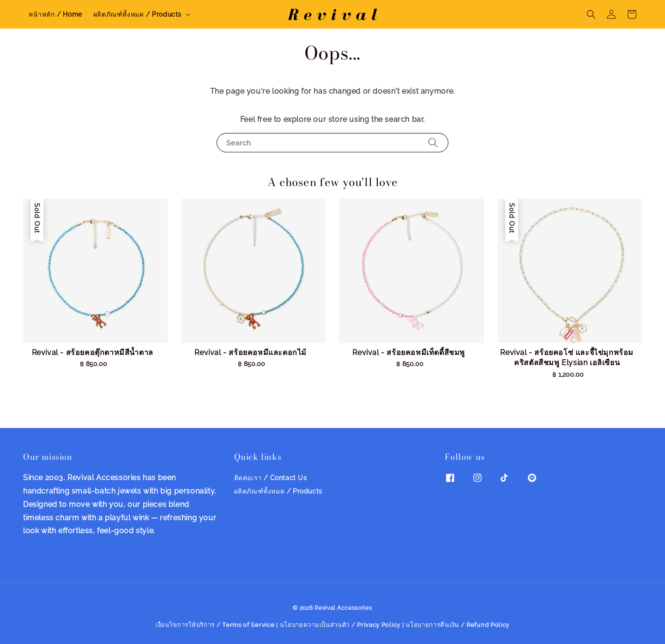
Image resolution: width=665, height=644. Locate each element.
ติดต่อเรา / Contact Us (271, 478)
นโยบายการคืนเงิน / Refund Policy (457, 625)
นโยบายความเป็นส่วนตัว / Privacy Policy (340, 625)
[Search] (433, 142)
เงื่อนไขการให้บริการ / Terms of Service (215, 625)
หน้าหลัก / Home (55, 14)
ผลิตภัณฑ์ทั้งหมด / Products (137, 14)
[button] (591, 14)
